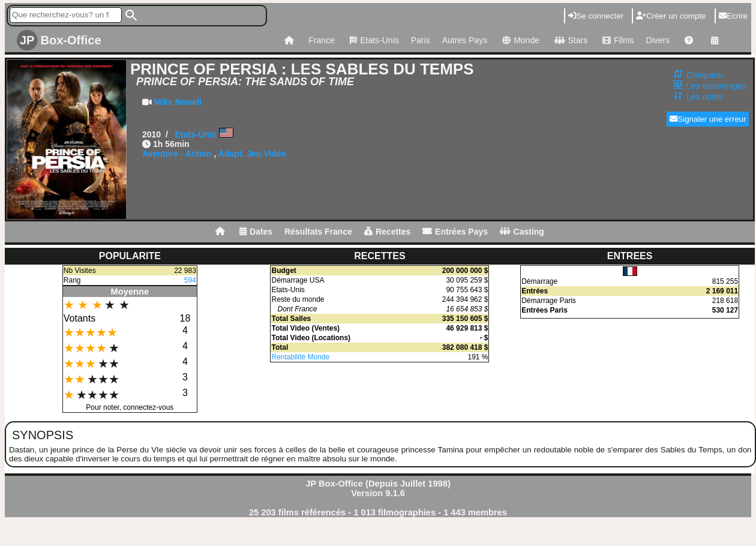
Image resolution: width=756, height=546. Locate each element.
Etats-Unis (373, 40)
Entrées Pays (455, 232)
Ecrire (733, 16)
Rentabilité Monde (300, 357)
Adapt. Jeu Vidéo (252, 154)
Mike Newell (178, 102)
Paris (421, 40)
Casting (522, 232)
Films (616, 40)
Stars (569, 40)
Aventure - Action (177, 154)
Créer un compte (671, 16)
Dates (256, 232)
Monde (519, 40)
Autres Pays (465, 40)
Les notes (705, 97)
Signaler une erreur (708, 119)
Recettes (387, 232)
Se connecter (596, 16)
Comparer (705, 75)
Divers (658, 40)
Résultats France (318, 232)
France (322, 40)
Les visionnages (716, 86)
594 (190, 280)
